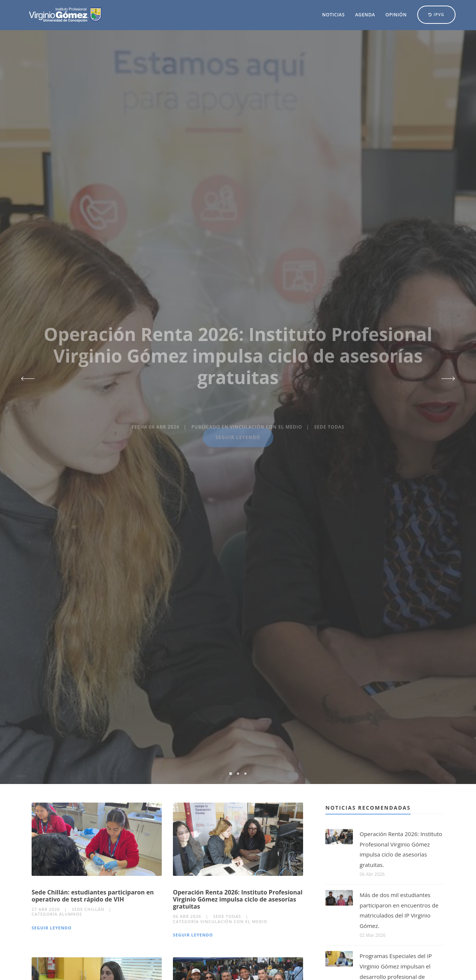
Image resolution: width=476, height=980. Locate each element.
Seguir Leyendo (52, 928)
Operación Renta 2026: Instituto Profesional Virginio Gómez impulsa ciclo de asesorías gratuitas (238, 899)
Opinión (396, 15)
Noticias (333, 15)
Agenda (365, 15)
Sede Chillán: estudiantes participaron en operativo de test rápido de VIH (93, 896)
